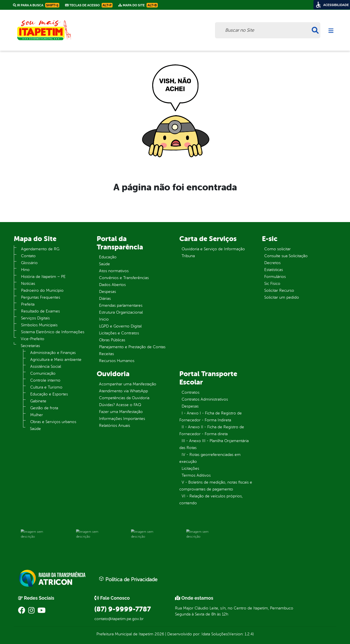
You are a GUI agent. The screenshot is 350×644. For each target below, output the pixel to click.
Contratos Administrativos (205, 399)
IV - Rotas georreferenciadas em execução (210, 458)
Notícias (28, 284)
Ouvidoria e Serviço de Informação (213, 249)
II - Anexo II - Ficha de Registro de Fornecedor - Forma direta (212, 430)
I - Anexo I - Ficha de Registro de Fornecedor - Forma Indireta (211, 417)
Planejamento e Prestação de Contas (132, 347)
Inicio (104, 319)
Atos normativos (114, 271)
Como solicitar (277, 249)
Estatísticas (274, 270)
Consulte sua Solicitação (286, 256)
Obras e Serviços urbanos (53, 422)
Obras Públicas (112, 340)
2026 (159, 634)
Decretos (272, 263)
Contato (28, 256)
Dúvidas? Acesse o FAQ (120, 405)
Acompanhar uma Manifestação (128, 384)
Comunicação (43, 373)
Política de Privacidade (128, 579)
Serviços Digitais (35, 318)
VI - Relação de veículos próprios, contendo (211, 500)
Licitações (190, 468)
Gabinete (38, 401)
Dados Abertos (112, 285)
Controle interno (45, 380)
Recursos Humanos (117, 361)
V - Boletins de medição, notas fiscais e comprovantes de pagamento (216, 486)
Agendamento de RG (40, 249)
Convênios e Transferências (124, 278)
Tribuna (188, 256)
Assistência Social (46, 366)
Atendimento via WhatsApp (123, 391)
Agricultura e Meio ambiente (56, 360)
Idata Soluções (215, 634)
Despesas (108, 292)
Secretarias (30, 346)
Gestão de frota (44, 408)
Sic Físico (272, 284)
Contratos (191, 392)
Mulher (37, 415)
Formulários (275, 277)
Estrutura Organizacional (121, 312)
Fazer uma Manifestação (121, 412)
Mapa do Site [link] (138, 5)
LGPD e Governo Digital (120, 326)
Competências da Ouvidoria (124, 398)
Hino (25, 270)
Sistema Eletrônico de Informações (53, 332)
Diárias (105, 299)
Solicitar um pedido (282, 297)
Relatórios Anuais (115, 426)
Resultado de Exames (40, 311)
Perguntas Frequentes (41, 297)
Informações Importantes (122, 419)
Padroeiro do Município (42, 290)
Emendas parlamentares (121, 305)
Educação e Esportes (49, 394)
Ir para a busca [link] (36, 5)
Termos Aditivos (196, 475)
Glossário (29, 263)
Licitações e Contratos (119, 333)
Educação (108, 257)
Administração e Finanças (53, 353)
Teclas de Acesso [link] (89, 5)
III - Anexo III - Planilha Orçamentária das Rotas (214, 444)
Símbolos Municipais (39, 325)
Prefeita (28, 304)
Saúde (35, 429)
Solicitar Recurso (279, 290)
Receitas (106, 354)
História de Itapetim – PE (43, 277)
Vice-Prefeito (33, 339)
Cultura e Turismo (46, 387)
